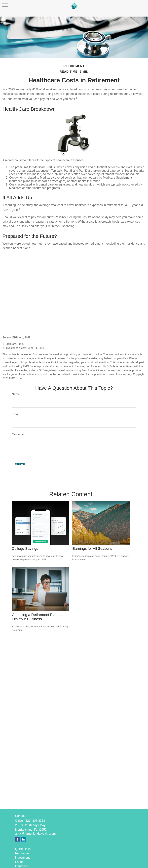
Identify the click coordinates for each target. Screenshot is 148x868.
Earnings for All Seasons (92, 549)
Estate (19, 862)
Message (18, 434)
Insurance (22, 866)
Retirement (22, 853)
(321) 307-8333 (35, 821)
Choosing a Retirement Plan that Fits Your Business (38, 617)
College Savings (25, 549)
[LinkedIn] (23, 839)
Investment (22, 858)
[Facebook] (17, 839)
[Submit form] (20, 464)
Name (16, 394)
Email (16, 414)
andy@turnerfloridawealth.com (35, 834)
